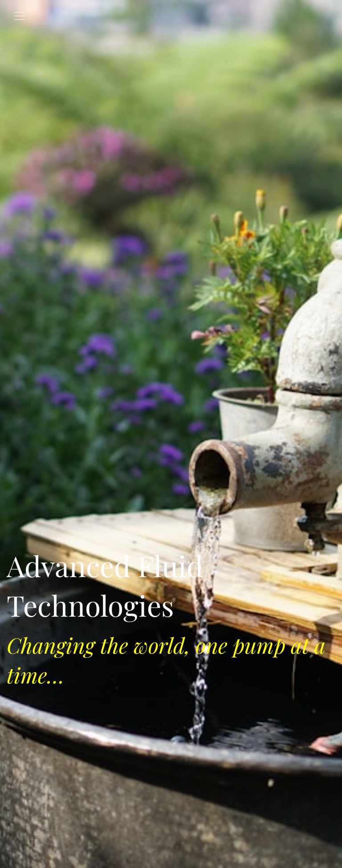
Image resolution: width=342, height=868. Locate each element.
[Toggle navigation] (20, 16)
